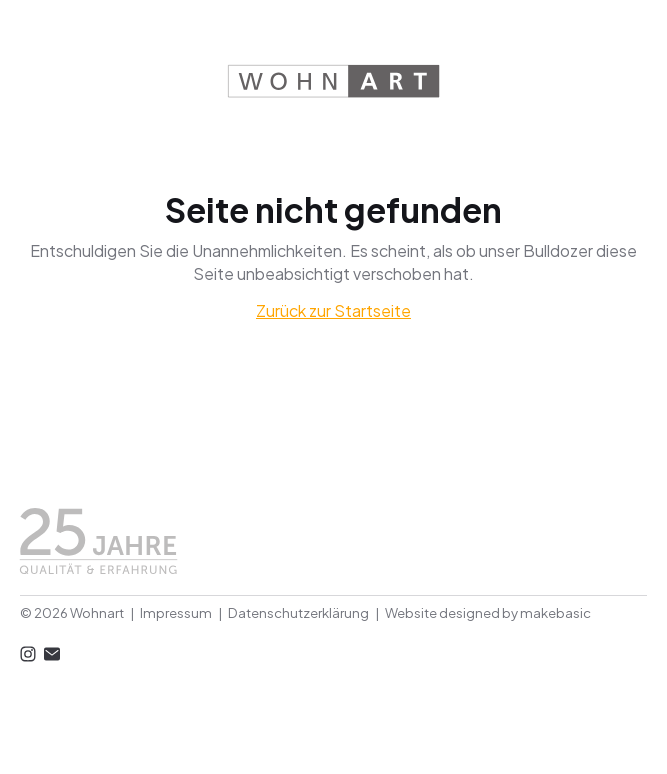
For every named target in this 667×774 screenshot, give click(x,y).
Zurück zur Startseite (333, 310)
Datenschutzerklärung (298, 612)
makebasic (555, 612)
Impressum (176, 612)
